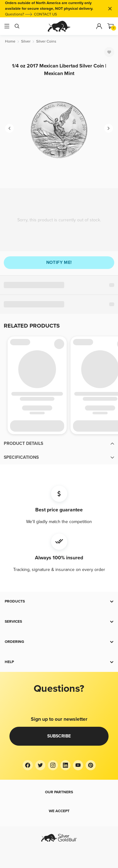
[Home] (10, 41)
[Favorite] (109, 52)
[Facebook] (28, 765)
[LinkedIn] (65, 765)
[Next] (109, 128)
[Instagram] (53, 765)
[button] (59, 444)
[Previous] (9, 128)
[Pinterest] (91, 765)
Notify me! (59, 262)
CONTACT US (45, 14)
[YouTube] (78, 765)
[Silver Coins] (46, 41)
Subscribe (59, 736)
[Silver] (26, 41)
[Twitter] (40, 765)
